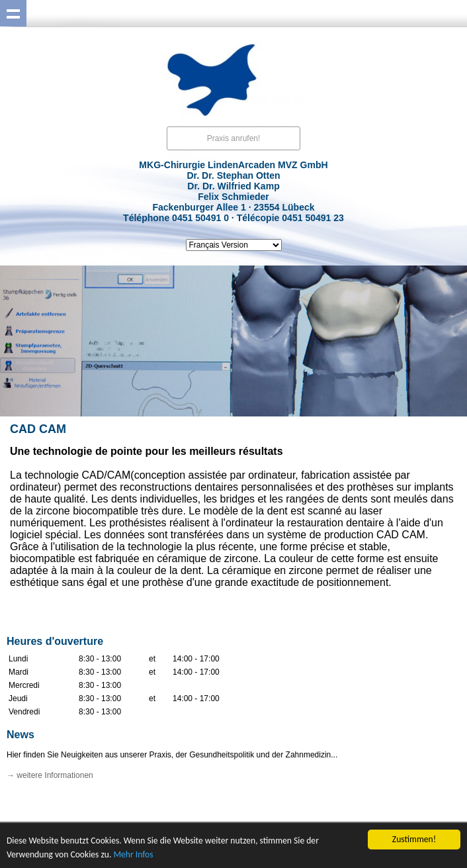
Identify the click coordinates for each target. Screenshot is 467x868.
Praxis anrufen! (234, 138)
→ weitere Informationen (50, 775)
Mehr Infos (133, 856)
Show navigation (13, 13)
